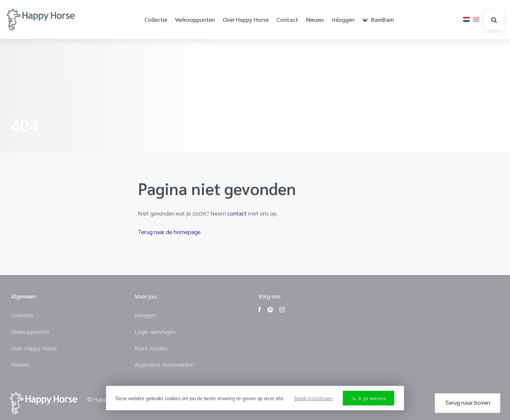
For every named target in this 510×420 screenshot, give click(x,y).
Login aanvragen (155, 331)
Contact (287, 20)
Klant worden (151, 348)
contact (237, 213)
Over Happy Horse (246, 20)
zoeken (494, 20)
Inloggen (343, 20)
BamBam (378, 20)
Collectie (156, 20)
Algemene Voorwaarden (164, 364)
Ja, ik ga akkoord (369, 398)
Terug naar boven (468, 402)
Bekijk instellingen (314, 398)
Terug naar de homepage (169, 232)
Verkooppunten (195, 20)
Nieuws (315, 20)
